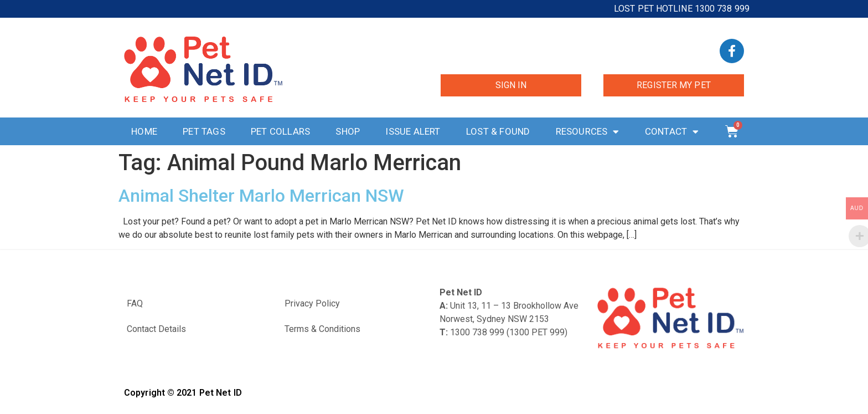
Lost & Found (498, 131)
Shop (348, 131)
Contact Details (156, 329)
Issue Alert (413, 131)
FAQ (135, 303)
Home (144, 131)
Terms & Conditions (322, 329)
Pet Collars (280, 131)
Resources (588, 132)
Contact (672, 132)
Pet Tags (204, 131)
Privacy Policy (312, 303)
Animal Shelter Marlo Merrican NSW (261, 196)
